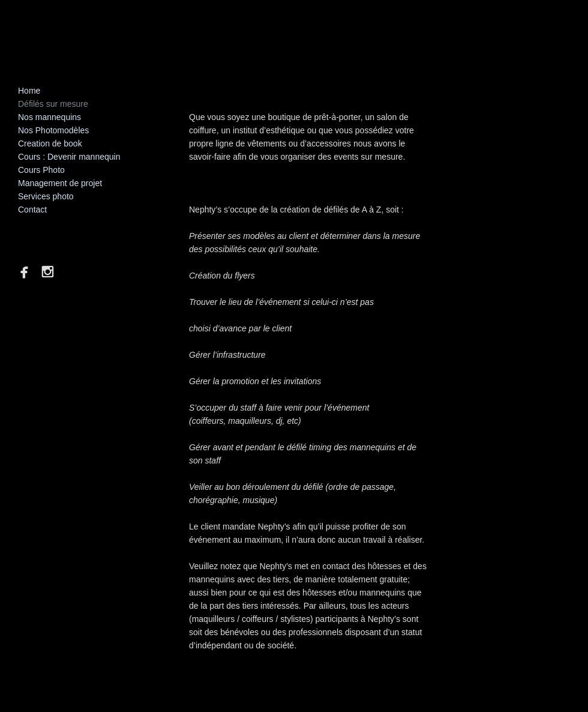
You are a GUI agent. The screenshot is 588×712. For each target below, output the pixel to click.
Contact (32, 210)
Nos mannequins (49, 117)
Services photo (46, 196)
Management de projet (60, 183)
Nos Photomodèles (53, 130)
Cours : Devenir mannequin (69, 157)
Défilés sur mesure (53, 104)
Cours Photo (41, 170)
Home (29, 91)
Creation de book (50, 143)
